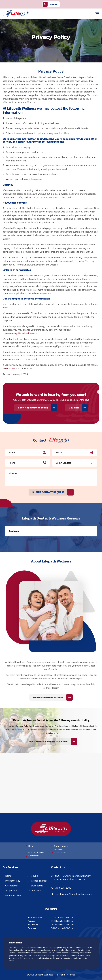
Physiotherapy (13, 867)
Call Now (50, 4)
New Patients (60, 839)
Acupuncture (12, 877)
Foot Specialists (13, 882)
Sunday (32, 915)
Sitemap (69, 968)
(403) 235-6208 (47, 400)
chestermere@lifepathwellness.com (21, 333)
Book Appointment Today (33, 408)
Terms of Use (54, 968)
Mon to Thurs (35, 904)
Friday (31, 908)
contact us (10, 368)
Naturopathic (36, 872)
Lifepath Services (36, 839)
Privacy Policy (36, 968)
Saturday (33, 911)
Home (31, 833)
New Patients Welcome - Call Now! (48, 728)
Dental (9, 862)
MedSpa (34, 862)
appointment (75, 400)
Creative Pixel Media (59, 973)
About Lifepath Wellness (61, 834)
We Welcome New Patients (48, 684)
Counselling (35, 877)
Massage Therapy (39, 867)
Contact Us (34, 842)
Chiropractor (12, 872)
